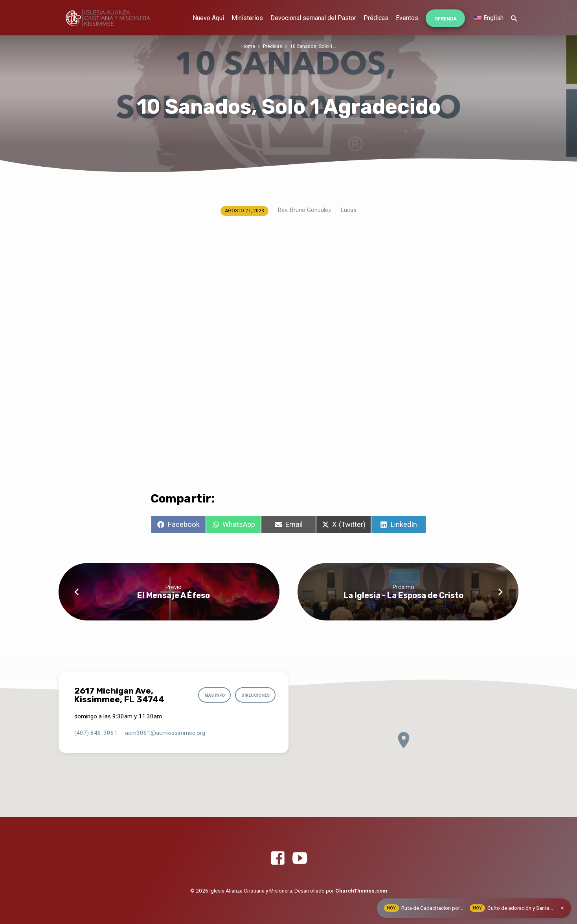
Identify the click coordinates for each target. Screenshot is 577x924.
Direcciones (254, 695)
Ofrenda (446, 19)
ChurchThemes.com (361, 891)
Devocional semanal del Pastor (313, 18)
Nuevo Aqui (208, 18)
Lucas (348, 210)
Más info (211, 695)
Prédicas (376, 18)
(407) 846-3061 (96, 733)
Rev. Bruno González (304, 210)
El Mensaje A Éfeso (174, 595)
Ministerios (247, 18)
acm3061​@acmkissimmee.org (165, 733)
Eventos (407, 18)
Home (248, 46)
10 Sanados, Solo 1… (313, 46)
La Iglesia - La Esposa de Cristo (403, 595)
